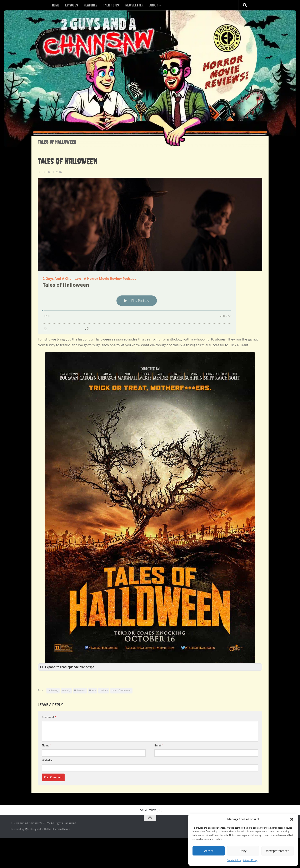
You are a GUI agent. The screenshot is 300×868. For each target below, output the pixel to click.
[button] (292, 819)
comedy (66, 691)
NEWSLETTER (134, 5)
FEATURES (91, 5)
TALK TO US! (111, 5)
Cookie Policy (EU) (150, 810)
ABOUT (154, 5)
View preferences (278, 851)
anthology (53, 691)
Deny (243, 851)
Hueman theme (61, 829)
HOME (56, 5)
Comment (49, 717)
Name (47, 746)
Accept (209, 851)
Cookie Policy (234, 860)
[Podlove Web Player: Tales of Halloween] (150, 303)
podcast (104, 691)
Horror (92, 691)
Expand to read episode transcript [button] (67, 667)
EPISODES (72, 5)
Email (159, 746)
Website (47, 760)
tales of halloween (121, 691)
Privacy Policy (250, 860)
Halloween (80, 691)
